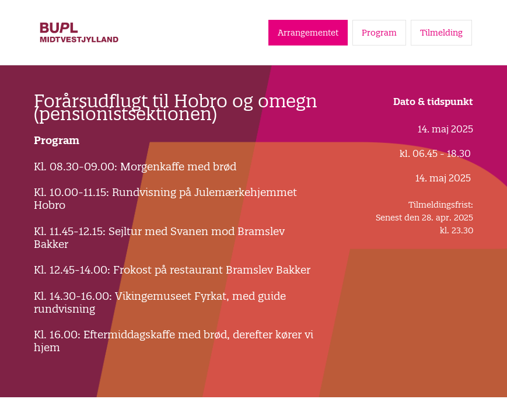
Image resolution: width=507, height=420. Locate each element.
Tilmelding (441, 33)
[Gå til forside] (79, 32)
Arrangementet (308, 33)
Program (379, 33)
